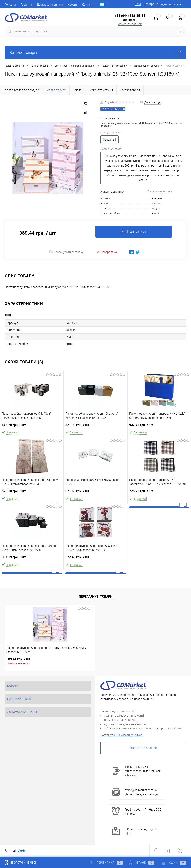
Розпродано (106, 252)
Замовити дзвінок (130, 24)
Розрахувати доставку (66, 252)
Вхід (138, 4)
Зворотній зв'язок (143, 748)
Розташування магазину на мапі (122, 735)
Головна (10, 5)
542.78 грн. (32, 427)
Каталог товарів (95, 53)
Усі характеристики (160, 191)
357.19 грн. (32, 559)
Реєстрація (151, 4)
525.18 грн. (32, 493)
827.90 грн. (95, 427)
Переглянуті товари (96, 597)
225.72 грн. (159, 493)
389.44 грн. (18, 659)
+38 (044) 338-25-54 (130, 16)
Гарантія (26, 5)
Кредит (73, 5)
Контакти (88, 5)
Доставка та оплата (50, 5)
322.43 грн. (95, 559)
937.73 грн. (159, 427)
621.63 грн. (95, 493)
